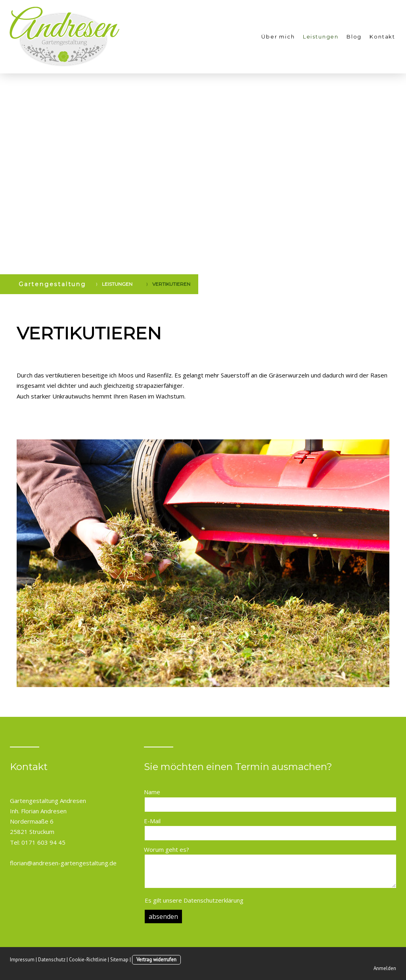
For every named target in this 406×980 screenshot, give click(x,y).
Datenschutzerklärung (214, 900)
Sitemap (119, 960)
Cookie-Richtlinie (88, 960)
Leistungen (321, 37)
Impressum (22, 960)
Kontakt (382, 37)
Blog (354, 37)
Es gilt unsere (194, 900)
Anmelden (385, 968)
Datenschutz (52, 960)
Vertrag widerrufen (156, 960)
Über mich (278, 37)
